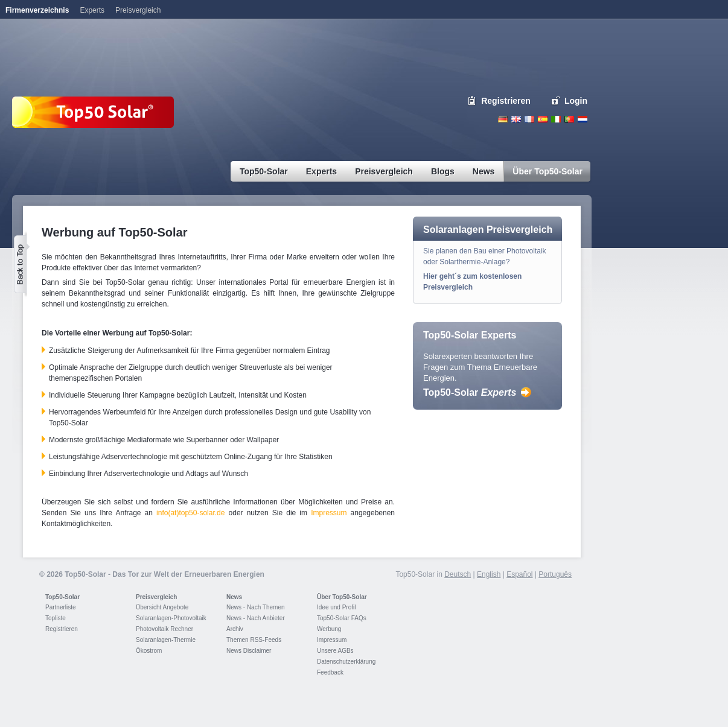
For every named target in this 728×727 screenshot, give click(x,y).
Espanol (543, 119)
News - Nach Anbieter (256, 618)
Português (555, 574)
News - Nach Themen (256, 607)
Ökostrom (149, 651)
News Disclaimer (249, 651)
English (516, 119)
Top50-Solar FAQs (342, 618)
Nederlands (583, 119)
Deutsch (503, 119)
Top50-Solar (470, 392)
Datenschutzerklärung (346, 662)
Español (519, 574)
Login (576, 101)
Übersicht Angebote (162, 607)
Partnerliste (61, 607)
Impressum (329, 513)
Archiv (235, 629)
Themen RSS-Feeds (254, 640)
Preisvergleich (156, 597)
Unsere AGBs (335, 651)
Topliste (56, 618)
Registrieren (506, 101)
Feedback (330, 672)
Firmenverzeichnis (37, 10)
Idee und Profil (337, 607)
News (234, 597)
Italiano (556, 119)
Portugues (569, 119)
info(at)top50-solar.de (190, 513)
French (529, 119)
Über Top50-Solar (342, 597)
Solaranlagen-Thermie (166, 640)
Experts (92, 10)
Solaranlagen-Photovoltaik (171, 618)
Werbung (329, 629)
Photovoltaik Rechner (164, 629)
